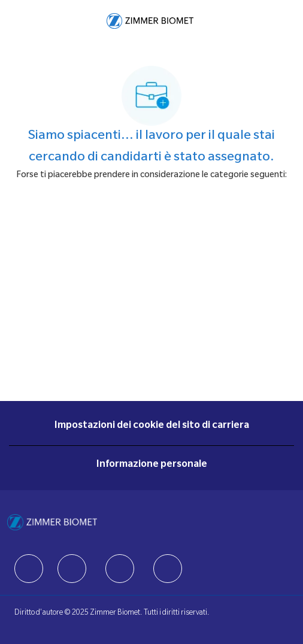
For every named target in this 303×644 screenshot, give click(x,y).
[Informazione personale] (152, 465)
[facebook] (29, 569)
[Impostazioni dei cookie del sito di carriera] (152, 426)
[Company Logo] (150, 22)
